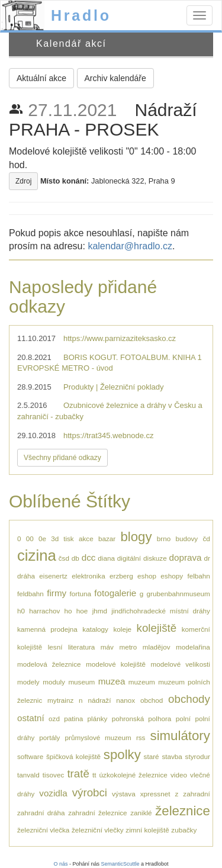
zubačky (184, 830)
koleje (122, 629)
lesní (55, 647)
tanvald (28, 775)
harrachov (44, 611)
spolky (122, 755)
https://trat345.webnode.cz (108, 435)
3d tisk (62, 539)
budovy (186, 539)
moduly (54, 682)
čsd (64, 558)
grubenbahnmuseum (178, 594)
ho (68, 611)
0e (42, 539)
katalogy (95, 629)
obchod (152, 700)
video (179, 775)
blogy (136, 537)
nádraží (99, 700)
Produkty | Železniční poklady (114, 387)
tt (94, 775)
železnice (183, 811)
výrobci (90, 793)
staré (152, 756)
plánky (98, 718)
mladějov (157, 647)
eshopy (172, 576)
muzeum (142, 682)
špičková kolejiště (73, 756)
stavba (172, 756)
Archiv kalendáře (115, 78)
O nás (60, 864)
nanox (126, 700)
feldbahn (30, 594)
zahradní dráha (41, 813)
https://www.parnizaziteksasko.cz (120, 338)
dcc (89, 557)
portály (49, 737)
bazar (107, 539)
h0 (21, 611)
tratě (78, 774)
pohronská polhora (142, 718)
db (75, 558)
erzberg (121, 576)
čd (206, 539)
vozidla (53, 793)
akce (86, 539)
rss (141, 737)
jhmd (100, 611)
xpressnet (155, 794)
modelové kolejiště (116, 664)
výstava (124, 794)
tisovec (53, 775)
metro (128, 647)
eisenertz (53, 576)
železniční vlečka (43, 830)
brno (164, 539)
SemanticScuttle (120, 864)
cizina (37, 555)
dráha (26, 576)
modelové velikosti (180, 664)
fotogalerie (115, 593)
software (30, 756)
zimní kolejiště (147, 830)
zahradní (196, 794)
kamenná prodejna (47, 629)
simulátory (180, 736)
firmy (57, 593)
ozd (54, 718)
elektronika (89, 576)
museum (81, 682)
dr (207, 558)
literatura (81, 647)
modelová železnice (49, 664)
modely (28, 682)
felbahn (198, 576)
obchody (189, 699)
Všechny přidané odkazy (62, 458)
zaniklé (141, 813)
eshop (147, 576)
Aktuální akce (41, 78)
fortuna (81, 594)
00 (30, 539)
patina (73, 718)
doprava (186, 557)
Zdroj (23, 181)
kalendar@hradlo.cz (130, 246)
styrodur (198, 756)
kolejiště (157, 628)
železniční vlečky (98, 830)
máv (107, 647)
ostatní (31, 718)
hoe (82, 611)
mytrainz (60, 700)
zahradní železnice (97, 813)
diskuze (155, 558)
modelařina (193, 647)
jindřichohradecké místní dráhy (161, 611)
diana (106, 558)
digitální (129, 558)
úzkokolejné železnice (133, 775)
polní (183, 718)
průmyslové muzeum (98, 737)
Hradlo (81, 15)
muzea (112, 681)
